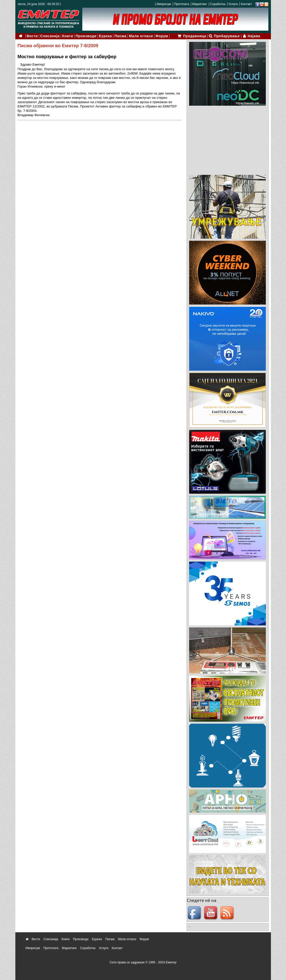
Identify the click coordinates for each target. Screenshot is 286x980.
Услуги (233, 4)
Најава (254, 36)
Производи (86, 36)
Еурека (105, 36)
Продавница (195, 36)
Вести (32, 36)
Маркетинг (200, 4)
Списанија (50, 36)
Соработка (218, 4)
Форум (162, 36)
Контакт (246, 4)
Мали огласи (141, 36)
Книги (68, 36)
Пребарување (227, 36)
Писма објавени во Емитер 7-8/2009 (58, 46)
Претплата (182, 4)
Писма (121, 36)
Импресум (164, 4)
